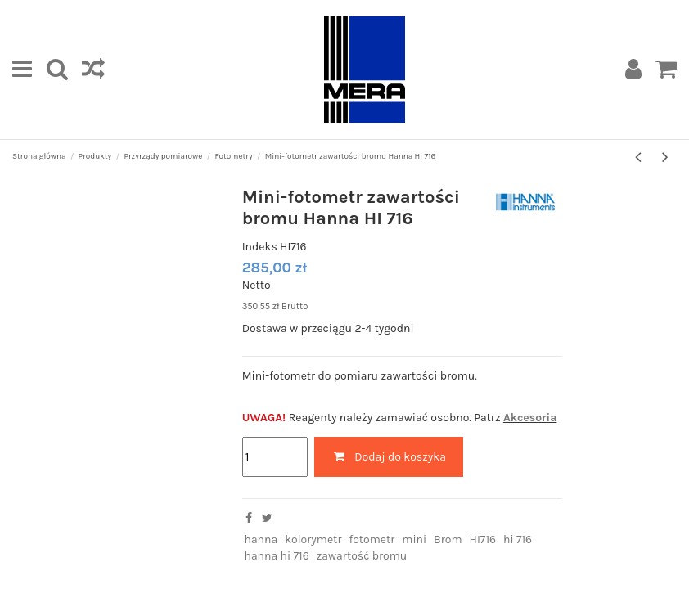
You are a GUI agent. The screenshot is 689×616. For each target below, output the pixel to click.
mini (414, 540)
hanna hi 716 (276, 556)
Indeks (260, 247)
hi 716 (518, 540)
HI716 (483, 540)
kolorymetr (313, 540)
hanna (261, 540)
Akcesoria (530, 418)
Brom (448, 540)
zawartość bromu (362, 556)
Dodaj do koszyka (389, 457)
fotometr (372, 540)
